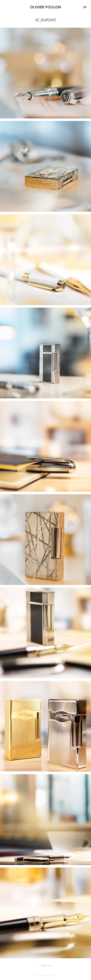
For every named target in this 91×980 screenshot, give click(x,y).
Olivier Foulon (45, 7)
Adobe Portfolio (50, 975)
